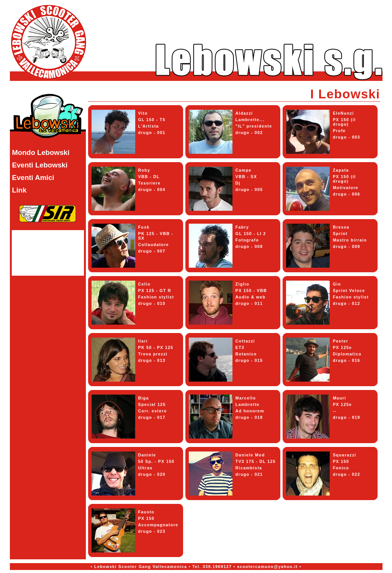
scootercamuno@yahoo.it (267, 567)
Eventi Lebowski (40, 165)
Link (19, 190)
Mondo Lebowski (41, 152)
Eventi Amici (33, 178)
